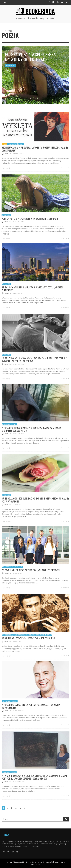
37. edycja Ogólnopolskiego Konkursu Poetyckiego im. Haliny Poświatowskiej (35, 510)
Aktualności (5, 225)
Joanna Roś (4, 782)
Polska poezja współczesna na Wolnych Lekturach (29, 229)
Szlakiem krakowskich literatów (41, 645)
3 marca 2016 (17, 652)
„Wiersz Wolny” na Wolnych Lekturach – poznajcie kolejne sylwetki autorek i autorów (34, 370)
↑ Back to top (35, 864)
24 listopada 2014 (18, 792)
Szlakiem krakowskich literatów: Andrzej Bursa (28, 649)
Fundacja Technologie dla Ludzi (55, 862)
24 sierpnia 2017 (18, 232)
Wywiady (12, 782)
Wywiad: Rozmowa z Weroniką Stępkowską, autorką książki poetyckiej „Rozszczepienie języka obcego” (34, 787)
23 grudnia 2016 (18, 375)
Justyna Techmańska (21, 645)
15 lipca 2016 (16, 515)
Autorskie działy (7, 645)
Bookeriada (7, 232)
